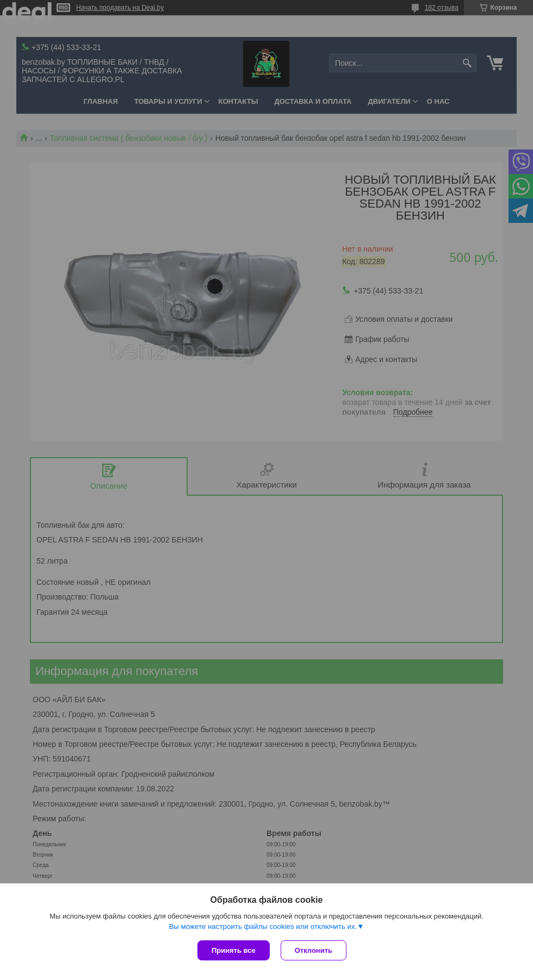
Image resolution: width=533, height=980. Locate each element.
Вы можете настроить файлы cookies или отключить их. (263, 926)
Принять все (234, 950)
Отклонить (314, 950)
